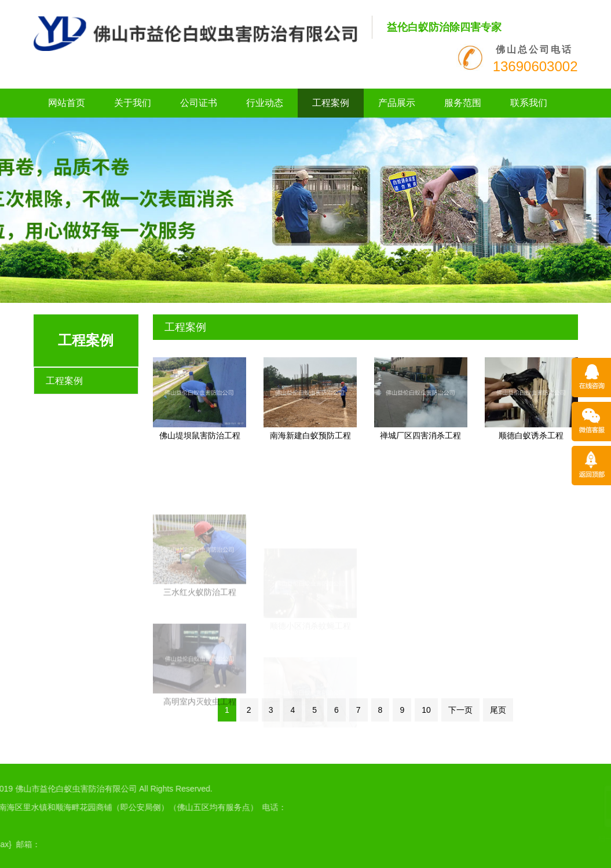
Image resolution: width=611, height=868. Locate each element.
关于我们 (133, 103)
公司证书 (199, 103)
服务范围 (463, 103)
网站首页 (67, 103)
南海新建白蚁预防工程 (310, 435)
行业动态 (265, 103)
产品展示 (397, 103)
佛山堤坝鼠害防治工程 (200, 435)
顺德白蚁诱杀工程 (531, 435)
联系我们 (529, 103)
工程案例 (331, 103)
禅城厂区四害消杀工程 (420, 435)
